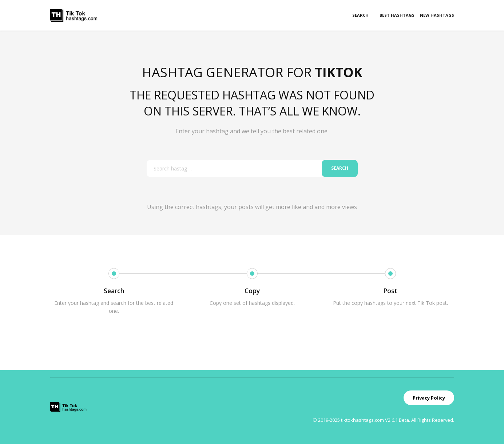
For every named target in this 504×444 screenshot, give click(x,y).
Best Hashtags (397, 15)
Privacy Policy (429, 398)
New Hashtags (437, 15)
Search (360, 15)
